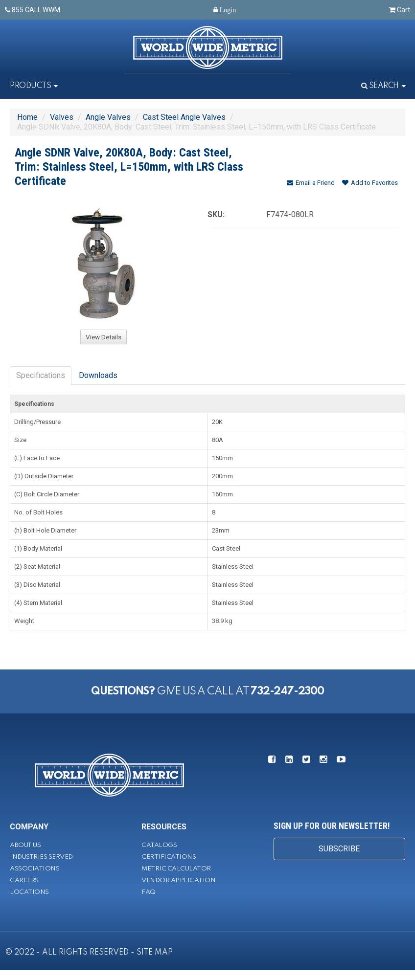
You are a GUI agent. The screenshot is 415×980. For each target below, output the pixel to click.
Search (380, 86)
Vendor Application (178, 880)
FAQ (149, 892)
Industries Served (41, 857)
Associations (35, 869)
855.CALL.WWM (33, 10)
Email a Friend (311, 183)
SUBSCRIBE (339, 849)
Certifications (169, 857)
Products (30, 86)
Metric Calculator (176, 869)
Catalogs (159, 845)
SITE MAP (155, 953)
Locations (29, 892)
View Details (104, 337)
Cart (400, 10)
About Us (25, 845)
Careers (24, 880)
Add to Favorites (370, 183)
